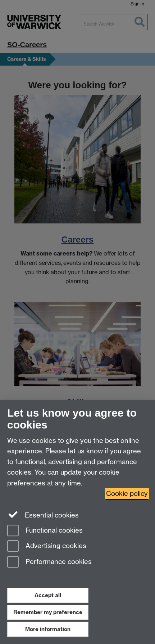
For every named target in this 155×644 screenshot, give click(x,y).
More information (48, 629)
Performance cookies (49, 562)
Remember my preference (48, 612)
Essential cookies (43, 515)
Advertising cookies (47, 547)
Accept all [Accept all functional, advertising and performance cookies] (48, 595)
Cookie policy (127, 494)
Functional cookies (45, 531)
